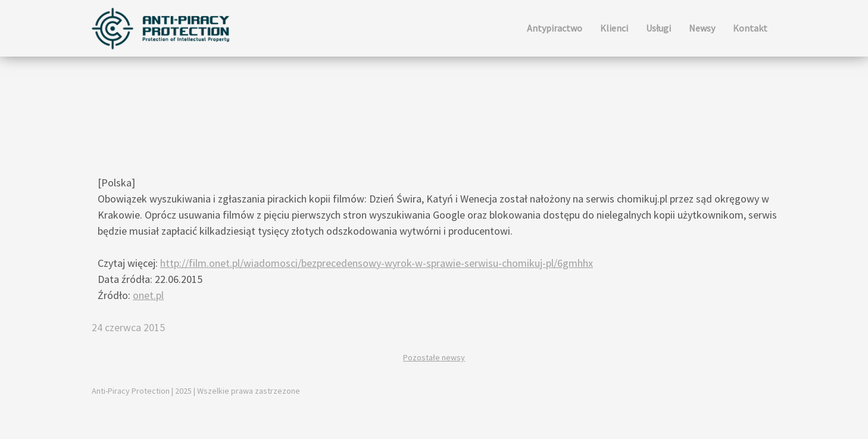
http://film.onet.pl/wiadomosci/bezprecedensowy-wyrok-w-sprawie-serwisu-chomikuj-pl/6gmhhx (377, 263)
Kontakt (750, 28)
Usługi (658, 28)
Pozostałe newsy (434, 357)
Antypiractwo (555, 28)
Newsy (702, 28)
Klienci (614, 28)
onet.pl (148, 295)
